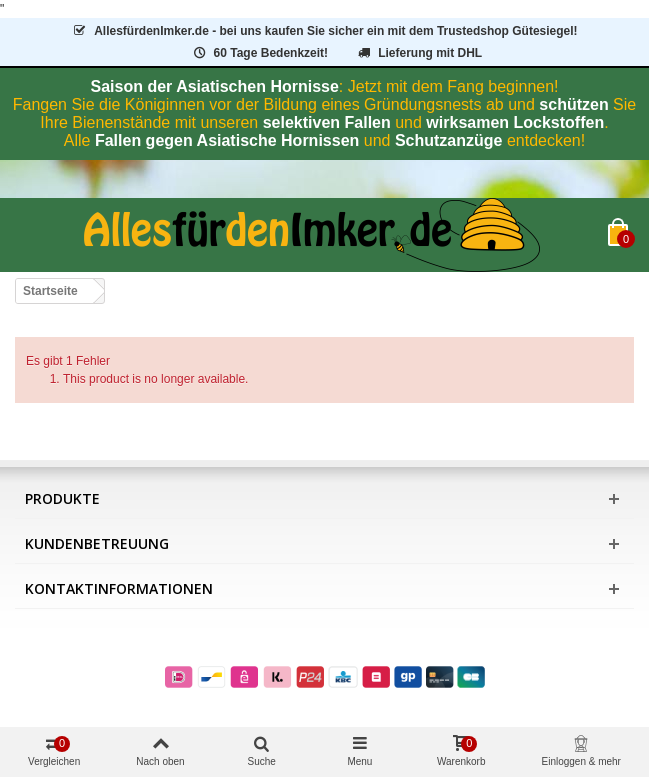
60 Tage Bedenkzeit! (259, 53)
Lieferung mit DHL (418, 53)
